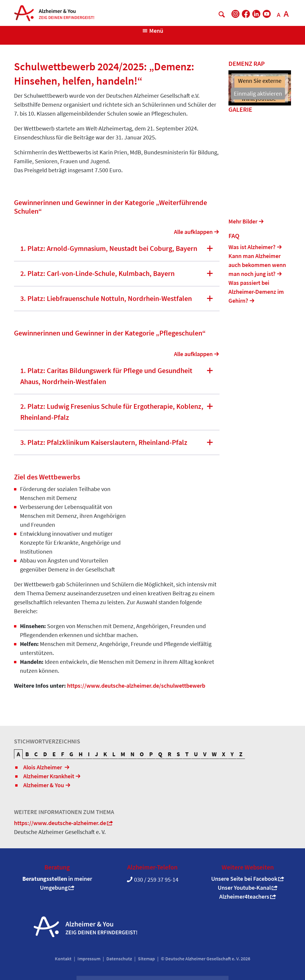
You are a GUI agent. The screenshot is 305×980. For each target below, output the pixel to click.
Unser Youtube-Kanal (244, 887)
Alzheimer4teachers (244, 896)
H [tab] (81, 754)
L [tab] (114, 754)
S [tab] (178, 754)
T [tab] (187, 754)
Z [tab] (241, 754)
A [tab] (18, 754)
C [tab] (36, 754)
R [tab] (169, 754)
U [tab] (196, 754)
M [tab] (123, 754)
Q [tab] (160, 754)
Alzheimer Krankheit (49, 776)
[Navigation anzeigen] (153, 31)
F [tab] (63, 754)
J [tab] (97, 754)
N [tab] (132, 754)
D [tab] (45, 754)
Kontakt (63, 959)
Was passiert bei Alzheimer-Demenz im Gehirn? (256, 292)
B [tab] (27, 754)
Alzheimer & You (44, 785)
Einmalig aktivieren (258, 93)
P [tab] (151, 754)
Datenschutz (119, 959)
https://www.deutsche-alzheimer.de (60, 823)
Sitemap (146, 959)
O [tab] (142, 754)
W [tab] (214, 754)
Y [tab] (232, 754)
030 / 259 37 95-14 (156, 879)
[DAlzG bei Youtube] (267, 14)
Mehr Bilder (243, 222)
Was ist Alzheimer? (252, 248)
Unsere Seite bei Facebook (244, 879)
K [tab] (105, 754)
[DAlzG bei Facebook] (246, 14)
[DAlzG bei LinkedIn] (256, 14)
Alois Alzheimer (43, 767)
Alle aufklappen (193, 232)
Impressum (89, 959)
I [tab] (89, 754)
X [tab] (224, 754)
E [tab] (54, 754)
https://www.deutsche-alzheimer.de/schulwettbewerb (136, 685)
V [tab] (205, 754)
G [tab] (71, 754)
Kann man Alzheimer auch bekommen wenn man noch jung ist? (257, 266)
